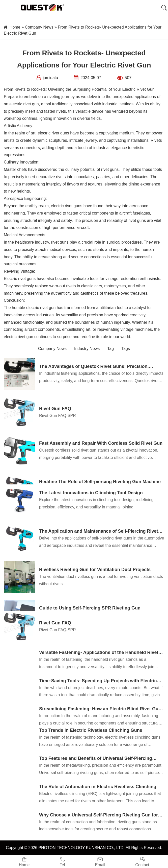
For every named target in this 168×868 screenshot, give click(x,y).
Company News (39, 27)
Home (15, 27)
